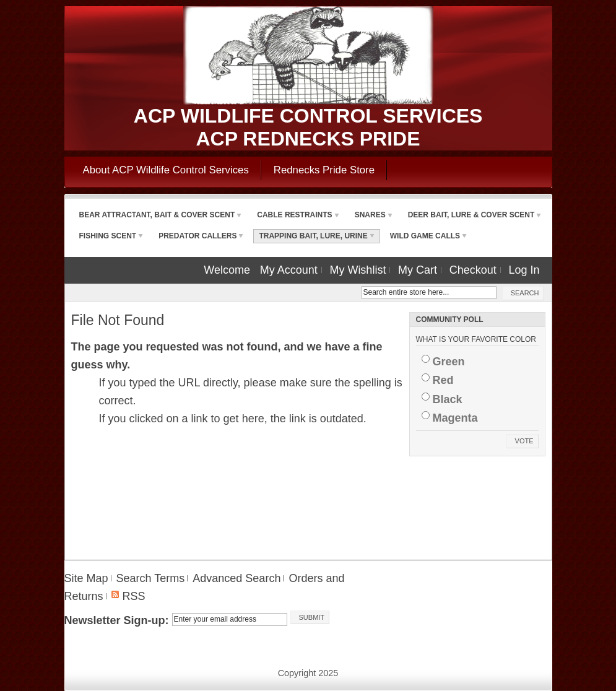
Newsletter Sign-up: (117, 620)
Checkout (473, 270)
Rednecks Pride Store (324, 170)
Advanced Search (236, 578)
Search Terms (151, 578)
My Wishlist (358, 270)
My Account (289, 270)
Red (443, 380)
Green (449, 362)
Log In (524, 270)
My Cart (418, 270)
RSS (134, 596)
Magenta (455, 418)
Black (448, 399)
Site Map (86, 578)
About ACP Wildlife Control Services (166, 170)
